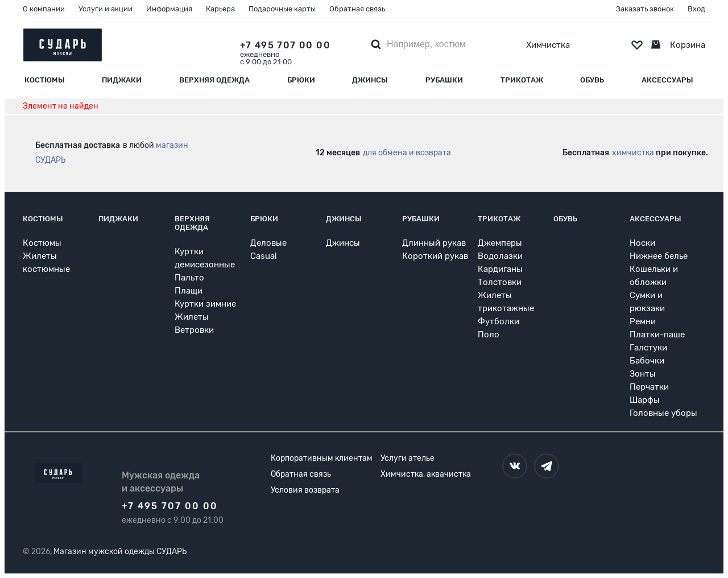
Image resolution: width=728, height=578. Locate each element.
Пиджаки (122, 80)
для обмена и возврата (407, 153)
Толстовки (500, 282)
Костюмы (45, 80)
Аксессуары (667, 80)
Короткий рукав (435, 256)
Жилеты (192, 317)
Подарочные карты (282, 9)
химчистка (633, 153)
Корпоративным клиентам (322, 458)
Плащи (189, 291)
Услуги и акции (106, 9)
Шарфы (645, 400)
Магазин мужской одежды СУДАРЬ (120, 552)
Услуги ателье (408, 458)
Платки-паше (657, 335)
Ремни (643, 321)
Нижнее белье (659, 256)
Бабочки (647, 361)
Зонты (643, 374)
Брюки (301, 80)
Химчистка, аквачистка (426, 474)
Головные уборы (663, 413)
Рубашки (444, 80)
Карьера (220, 9)
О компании (44, 9)
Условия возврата (305, 490)
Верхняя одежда (214, 80)
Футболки (499, 321)
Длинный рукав (434, 243)
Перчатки (649, 387)
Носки (642, 243)
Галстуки (648, 348)
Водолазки (500, 256)
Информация (169, 9)
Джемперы (500, 243)
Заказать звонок (645, 9)
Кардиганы (500, 269)
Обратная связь (357, 9)
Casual (264, 256)
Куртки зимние (205, 304)
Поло (489, 335)
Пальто (189, 278)
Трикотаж (522, 80)
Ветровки (194, 330)
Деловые (268, 243)
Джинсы (370, 80)
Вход (696, 9)
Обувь (592, 80)
